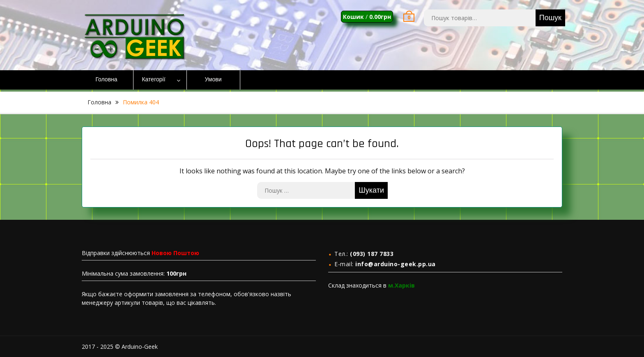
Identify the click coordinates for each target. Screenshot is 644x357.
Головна (106, 80)
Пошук (550, 18)
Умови (213, 80)
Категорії (153, 80)
